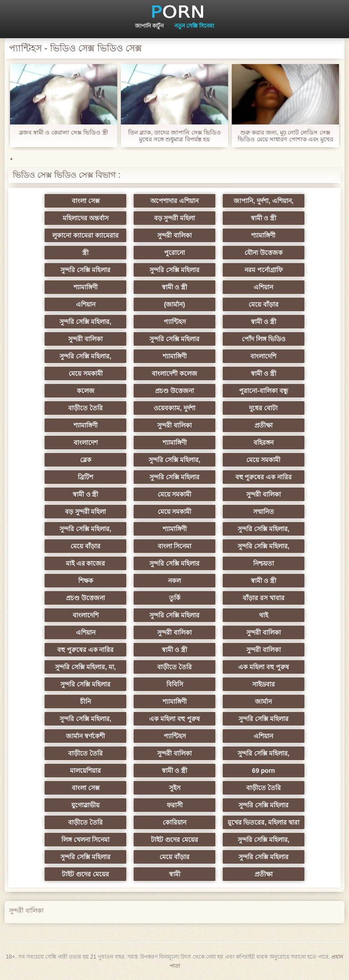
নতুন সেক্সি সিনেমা (194, 26)
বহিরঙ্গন (264, 443)
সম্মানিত (264, 512)
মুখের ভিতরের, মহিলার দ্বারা (264, 822)
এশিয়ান (263, 287)
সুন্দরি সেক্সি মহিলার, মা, (85, 667)
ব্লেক (86, 460)
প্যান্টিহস (175, 322)
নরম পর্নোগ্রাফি (264, 270)
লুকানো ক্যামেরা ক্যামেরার (85, 235)
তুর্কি (175, 598)
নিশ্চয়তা (264, 563)
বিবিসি (175, 684)
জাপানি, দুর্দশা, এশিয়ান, (263, 201)
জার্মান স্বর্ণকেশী (85, 736)
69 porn (264, 771)
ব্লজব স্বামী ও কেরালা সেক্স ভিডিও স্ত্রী (64, 132)
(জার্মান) (174, 304)
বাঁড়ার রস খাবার (264, 598)
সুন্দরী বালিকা (174, 235)
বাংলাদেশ (86, 443)
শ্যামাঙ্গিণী (263, 235)
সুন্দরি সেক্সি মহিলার (85, 270)
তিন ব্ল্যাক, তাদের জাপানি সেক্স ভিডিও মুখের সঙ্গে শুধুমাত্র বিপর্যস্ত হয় (175, 136)
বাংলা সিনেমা (175, 546)
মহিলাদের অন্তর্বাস (86, 218)
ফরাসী (175, 805)
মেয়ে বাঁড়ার (264, 304)
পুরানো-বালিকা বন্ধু (264, 391)
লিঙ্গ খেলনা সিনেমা (86, 840)
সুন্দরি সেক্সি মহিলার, (85, 322)
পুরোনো (174, 253)
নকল (174, 581)
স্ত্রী (85, 253)
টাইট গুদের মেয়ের (174, 840)
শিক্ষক (86, 581)
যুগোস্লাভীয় (85, 805)
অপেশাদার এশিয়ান (174, 201)
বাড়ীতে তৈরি (85, 408)
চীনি (85, 701)
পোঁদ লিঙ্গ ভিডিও (264, 339)
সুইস (175, 788)
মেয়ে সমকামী (86, 373)
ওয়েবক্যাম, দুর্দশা (174, 408)
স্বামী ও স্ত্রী (264, 218)
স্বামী (175, 874)
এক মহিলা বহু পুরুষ (264, 667)
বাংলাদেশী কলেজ (174, 373)
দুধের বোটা (263, 408)
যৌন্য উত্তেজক (264, 253)
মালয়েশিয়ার (85, 771)
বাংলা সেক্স (86, 201)
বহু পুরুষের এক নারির (264, 477)
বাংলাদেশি (263, 356)
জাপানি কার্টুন (149, 26)
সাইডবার (264, 684)
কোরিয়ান (174, 822)
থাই (264, 615)
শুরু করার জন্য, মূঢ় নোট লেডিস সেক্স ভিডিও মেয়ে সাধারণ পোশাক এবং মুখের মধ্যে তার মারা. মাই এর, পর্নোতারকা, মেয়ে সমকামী (285, 136)
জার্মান (263, 701)
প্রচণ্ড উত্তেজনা (174, 391)
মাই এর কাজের (86, 563)
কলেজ (86, 391)
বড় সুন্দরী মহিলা (175, 218)
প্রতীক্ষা (264, 425)
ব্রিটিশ (85, 477)
